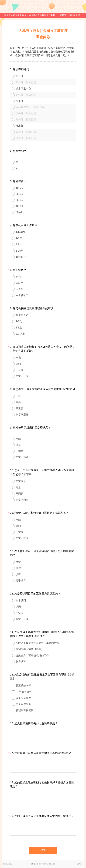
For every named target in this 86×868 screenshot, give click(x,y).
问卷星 (38, 864)
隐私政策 (8, 864)
